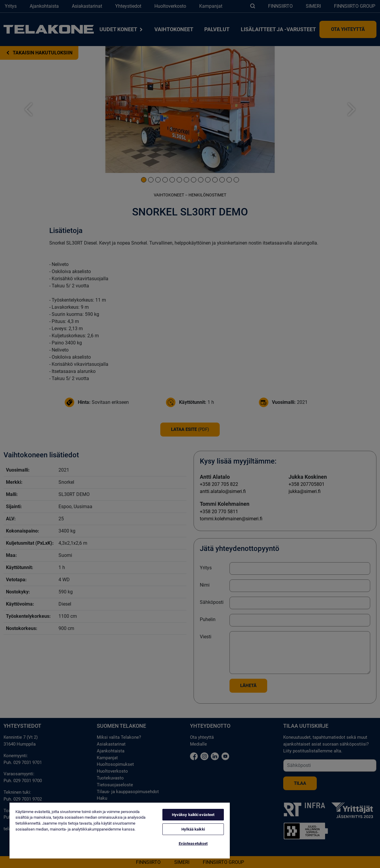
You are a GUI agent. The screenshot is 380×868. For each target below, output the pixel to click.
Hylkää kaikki (193, 829)
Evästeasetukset (193, 843)
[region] (120, 831)
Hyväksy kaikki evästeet (193, 815)
